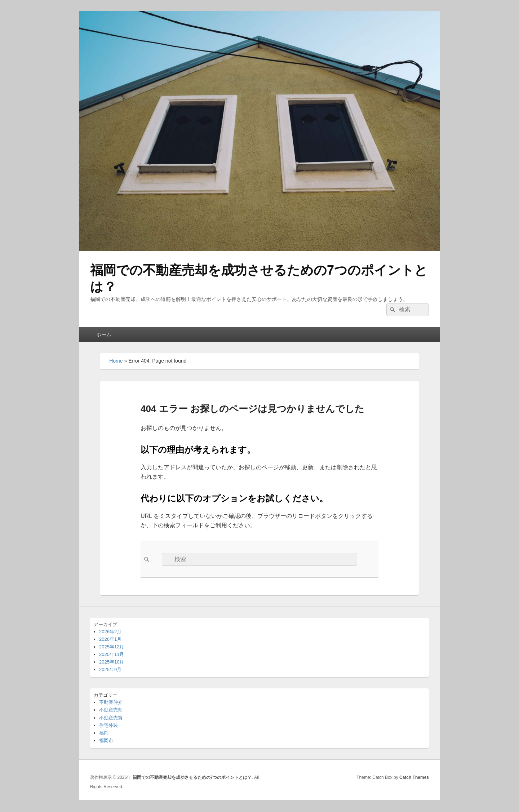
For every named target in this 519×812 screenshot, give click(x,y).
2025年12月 (112, 647)
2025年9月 (110, 669)
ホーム (104, 334)
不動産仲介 (111, 702)
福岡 (104, 733)
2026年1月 (110, 639)
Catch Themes (414, 777)
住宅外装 (108, 725)
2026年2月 (110, 632)
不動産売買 (111, 718)
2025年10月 (112, 662)
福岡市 (106, 740)
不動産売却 (111, 710)
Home (116, 361)
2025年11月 (112, 654)
